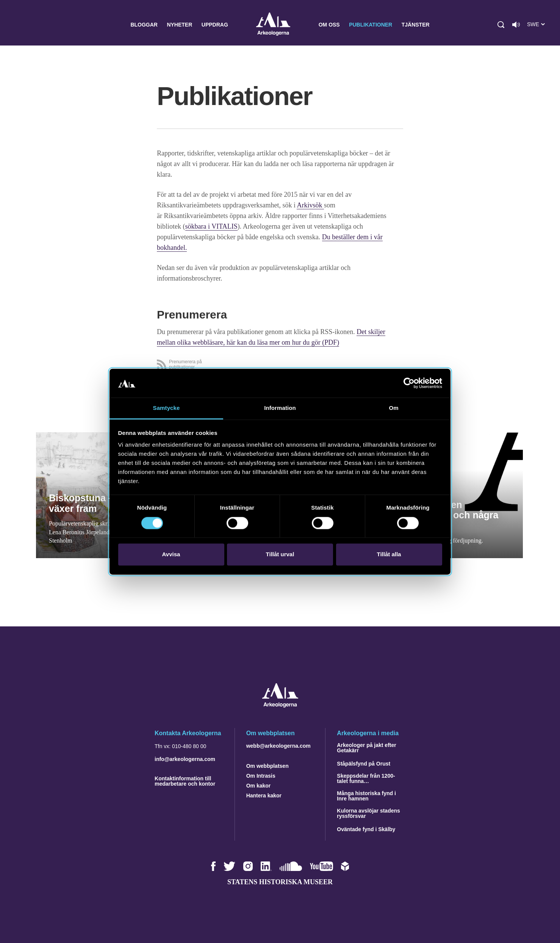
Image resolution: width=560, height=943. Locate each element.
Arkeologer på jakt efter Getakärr (366, 748)
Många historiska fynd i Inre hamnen (366, 796)
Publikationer (371, 25)
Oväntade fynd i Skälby (366, 829)
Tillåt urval (280, 555)
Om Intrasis (261, 776)
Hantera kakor (264, 796)
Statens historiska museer (280, 882)
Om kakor (259, 786)
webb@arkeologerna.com (278, 746)
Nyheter (179, 25)
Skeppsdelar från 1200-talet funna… (366, 778)
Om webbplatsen (267, 766)
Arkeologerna (273, 25)
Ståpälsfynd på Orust (364, 764)
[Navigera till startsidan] (280, 705)
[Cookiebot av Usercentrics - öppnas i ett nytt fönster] (409, 383)
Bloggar (144, 25)
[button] (501, 25)
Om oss (329, 25)
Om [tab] (393, 408)
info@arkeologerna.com (185, 759)
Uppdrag (215, 25)
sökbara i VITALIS (211, 226)
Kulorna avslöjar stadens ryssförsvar (368, 813)
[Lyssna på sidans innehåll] (516, 25)
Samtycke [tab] (167, 408)
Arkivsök (310, 205)
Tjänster (416, 25)
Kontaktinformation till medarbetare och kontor (185, 781)
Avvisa (171, 555)
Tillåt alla (389, 555)
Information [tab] (280, 408)
